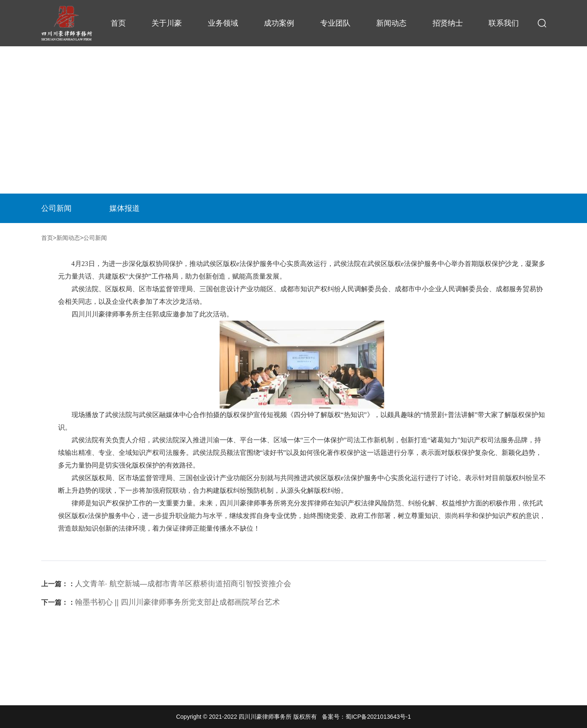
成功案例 (279, 23)
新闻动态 (391, 23)
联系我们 (504, 23)
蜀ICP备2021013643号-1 (378, 717)
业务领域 (223, 23)
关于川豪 (167, 23)
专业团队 (335, 23)
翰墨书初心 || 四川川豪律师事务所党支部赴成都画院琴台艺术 (161, 602)
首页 (118, 23)
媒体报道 (125, 208)
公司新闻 (56, 208)
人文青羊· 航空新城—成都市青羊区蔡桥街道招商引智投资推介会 (166, 584)
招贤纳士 (448, 23)
